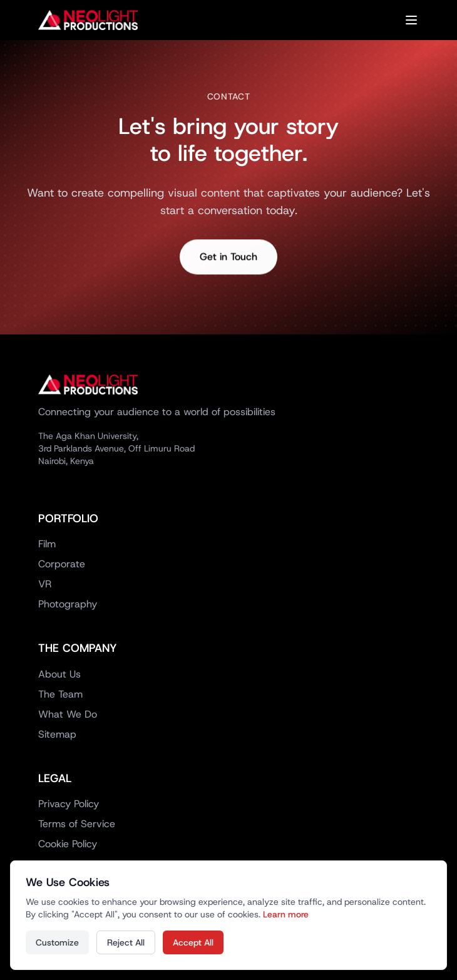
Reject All (126, 942)
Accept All (193, 942)
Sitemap (57, 734)
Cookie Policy (68, 844)
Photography (68, 604)
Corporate (62, 564)
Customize (57, 942)
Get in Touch (228, 259)
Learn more (286, 914)
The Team (60, 694)
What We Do (68, 714)
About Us (59, 674)
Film (47, 544)
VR (45, 584)
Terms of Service (77, 824)
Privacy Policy (69, 804)
